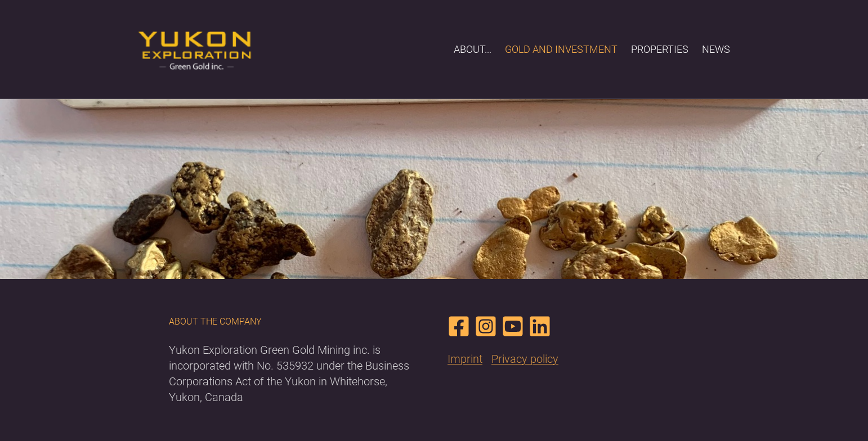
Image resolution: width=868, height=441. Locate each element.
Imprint (465, 359)
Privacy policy (525, 359)
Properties (660, 49)
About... (473, 49)
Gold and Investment (561, 49)
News (716, 49)
